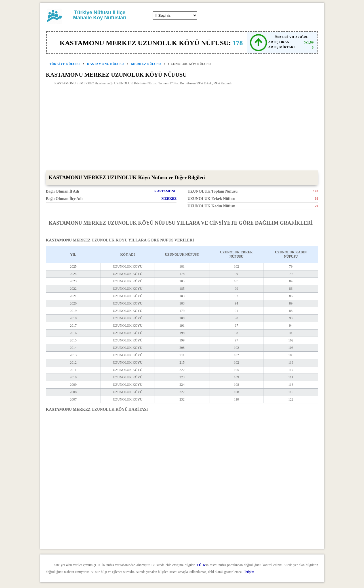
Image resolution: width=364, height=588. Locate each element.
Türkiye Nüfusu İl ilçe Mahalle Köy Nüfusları (100, 15)
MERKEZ (169, 199)
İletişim (249, 572)
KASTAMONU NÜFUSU (106, 64)
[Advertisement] (182, 128)
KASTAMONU (165, 191)
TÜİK (201, 565)
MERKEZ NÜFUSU (146, 64)
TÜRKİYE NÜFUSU (65, 64)
